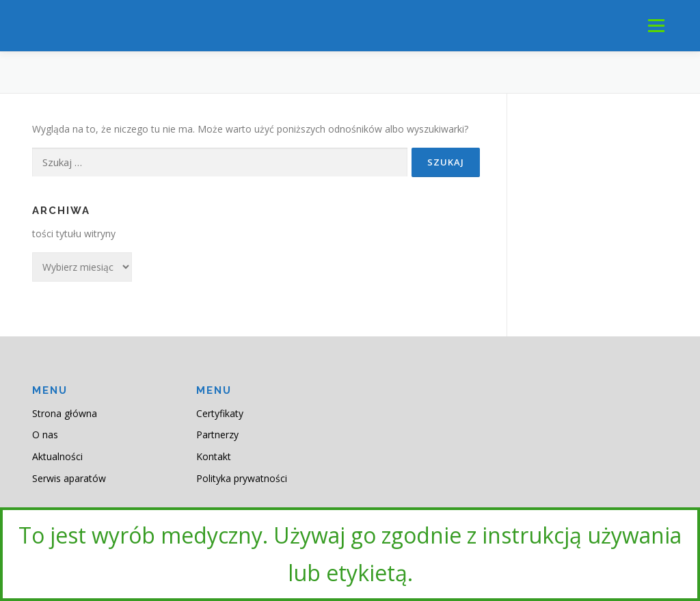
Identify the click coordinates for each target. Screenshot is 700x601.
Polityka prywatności (242, 478)
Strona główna (65, 413)
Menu (656, 26)
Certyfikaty (220, 413)
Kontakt (214, 456)
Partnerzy (217, 435)
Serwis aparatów (69, 478)
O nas (45, 435)
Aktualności (57, 456)
